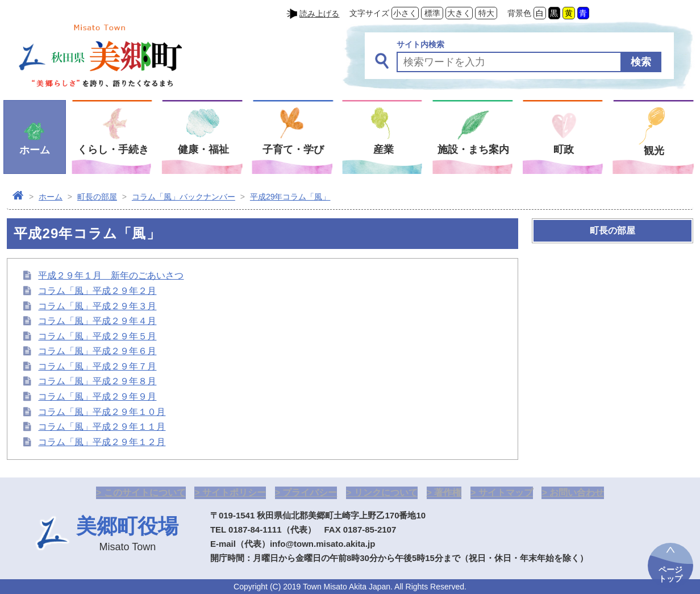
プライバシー (310, 493)
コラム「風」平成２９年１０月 (102, 412)
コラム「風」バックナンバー (184, 197)
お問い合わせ (577, 493)
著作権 (448, 493)
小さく (405, 13)
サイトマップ (506, 493)
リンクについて (386, 493)
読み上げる (319, 14)
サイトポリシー (234, 493)
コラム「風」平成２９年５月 (97, 336)
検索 (641, 62)
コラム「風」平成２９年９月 (97, 396)
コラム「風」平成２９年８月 (97, 381)
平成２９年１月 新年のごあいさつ (111, 275)
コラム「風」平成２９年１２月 (102, 442)
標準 (432, 13)
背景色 (519, 13)
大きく (459, 13)
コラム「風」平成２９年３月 (97, 306)
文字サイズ (369, 13)
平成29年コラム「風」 (290, 197)
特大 (486, 13)
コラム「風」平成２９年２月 (97, 291)
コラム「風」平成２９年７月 (97, 366)
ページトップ (670, 574)
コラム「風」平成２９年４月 (97, 321)
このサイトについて (145, 493)
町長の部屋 (97, 197)
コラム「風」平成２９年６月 (97, 351)
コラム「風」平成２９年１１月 (102, 427)
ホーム (51, 197)
